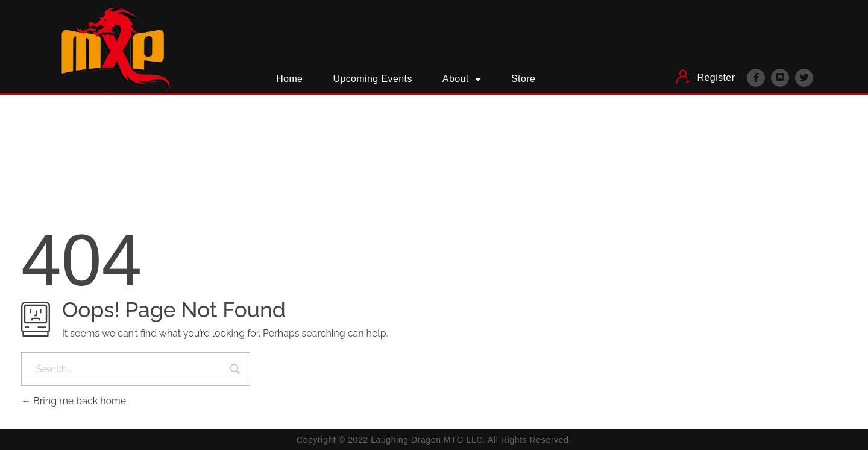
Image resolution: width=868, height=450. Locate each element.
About (462, 79)
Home (289, 79)
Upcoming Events (372, 79)
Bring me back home (74, 401)
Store (523, 79)
